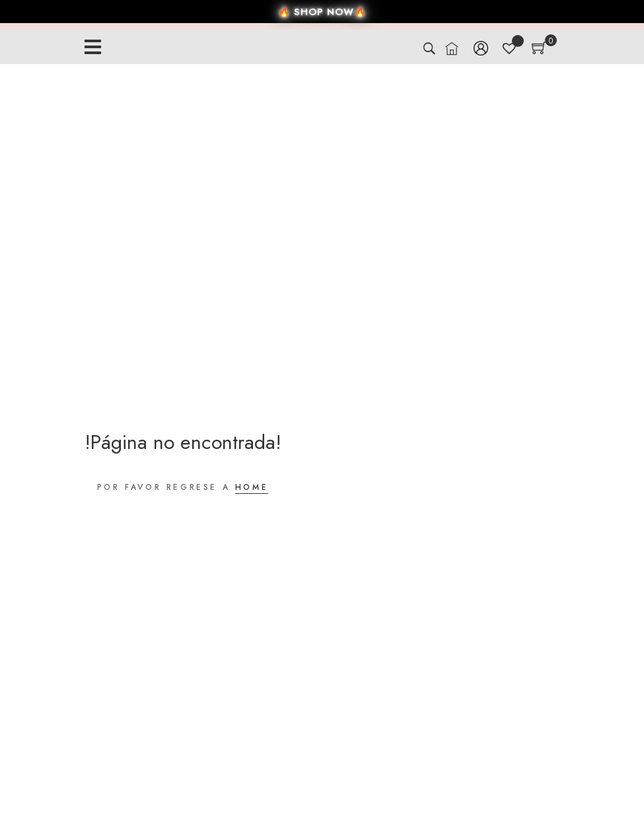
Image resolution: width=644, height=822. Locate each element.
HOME (252, 487)
